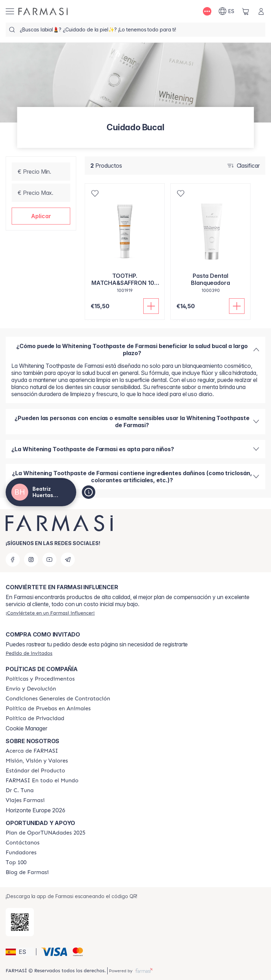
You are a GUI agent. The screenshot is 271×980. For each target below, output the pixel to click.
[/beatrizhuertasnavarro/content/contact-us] (23, 843)
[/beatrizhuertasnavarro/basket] (246, 11)
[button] (41, 216)
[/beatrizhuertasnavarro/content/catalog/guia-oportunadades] (46, 833)
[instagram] (31, 560)
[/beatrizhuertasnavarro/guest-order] (29, 653)
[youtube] (49, 560)
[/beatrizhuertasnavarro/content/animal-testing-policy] (48, 709)
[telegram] (68, 560)
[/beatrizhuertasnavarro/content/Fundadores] (21, 853)
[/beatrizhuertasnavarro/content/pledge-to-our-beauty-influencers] (20, 790)
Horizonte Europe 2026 (35, 810)
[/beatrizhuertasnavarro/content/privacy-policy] (35, 718)
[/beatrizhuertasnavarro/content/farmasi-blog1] (27, 872)
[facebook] (13, 560)
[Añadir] (151, 306)
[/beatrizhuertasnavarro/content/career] (25, 800)
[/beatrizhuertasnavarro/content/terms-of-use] (58, 699)
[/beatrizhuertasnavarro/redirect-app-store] (20, 922)
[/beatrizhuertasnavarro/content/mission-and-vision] (37, 761)
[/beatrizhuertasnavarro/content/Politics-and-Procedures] (40, 679)
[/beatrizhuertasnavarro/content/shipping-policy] (31, 689)
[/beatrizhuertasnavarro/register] (50, 613)
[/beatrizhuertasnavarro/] (43, 11)
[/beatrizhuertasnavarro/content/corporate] (42, 781)
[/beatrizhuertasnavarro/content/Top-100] (16, 862)
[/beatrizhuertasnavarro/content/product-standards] (35, 771)
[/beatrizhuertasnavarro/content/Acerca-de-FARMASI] (32, 751)
